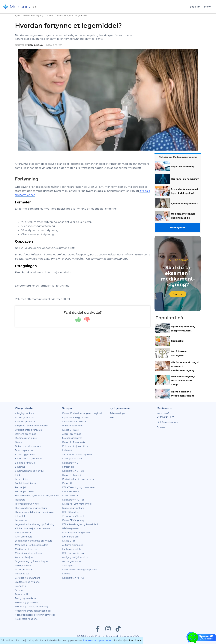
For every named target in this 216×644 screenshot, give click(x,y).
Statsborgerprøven (72, 438)
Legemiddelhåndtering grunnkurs (34, 541)
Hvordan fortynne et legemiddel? (73, 16)
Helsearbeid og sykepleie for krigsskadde (37, 496)
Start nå (178, 294)
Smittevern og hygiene (27, 582)
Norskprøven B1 (71, 463)
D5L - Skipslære (71, 491)
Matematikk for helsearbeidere (32, 545)
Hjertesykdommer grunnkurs (31, 508)
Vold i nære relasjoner (27, 619)
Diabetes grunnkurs (26, 438)
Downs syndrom (24, 450)
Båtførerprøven (70, 528)
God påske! (177, 341)
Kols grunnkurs (23, 533)
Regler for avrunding (183, 167)
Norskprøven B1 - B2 (73, 471)
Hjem (18, 16)
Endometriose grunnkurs (29, 459)
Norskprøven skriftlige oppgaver (80, 570)
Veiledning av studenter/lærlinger (33, 611)
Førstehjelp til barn (25, 491)
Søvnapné (20, 586)
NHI (112, 418)
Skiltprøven (68, 566)
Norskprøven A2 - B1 (73, 500)
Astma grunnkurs (24, 418)
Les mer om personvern (98, 640)
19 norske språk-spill (73, 516)
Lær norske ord (70, 537)
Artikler (50, 16)
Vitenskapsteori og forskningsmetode (35, 615)
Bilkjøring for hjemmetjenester (32, 426)
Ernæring (20, 467)
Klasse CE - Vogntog (73, 520)
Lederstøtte (21, 520)
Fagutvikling (22, 479)
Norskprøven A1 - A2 (73, 578)
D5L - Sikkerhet (70, 512)
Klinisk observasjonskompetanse (33, 528)
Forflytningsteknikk (25, 483)
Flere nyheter (178, 227)
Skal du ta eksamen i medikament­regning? (178, 276)
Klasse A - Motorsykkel (74, 442)
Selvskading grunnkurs (27, 578)
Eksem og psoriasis (25, 455)
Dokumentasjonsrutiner (28, 446)
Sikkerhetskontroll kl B (74, 422)
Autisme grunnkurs (25, 422)
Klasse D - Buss (70, 430)
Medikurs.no (35, 45)
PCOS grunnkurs (24, 570)
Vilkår (136, 636)
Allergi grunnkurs (24, 413)
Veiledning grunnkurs (27, 603)
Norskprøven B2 (71, 496)
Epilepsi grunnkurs (25, 463)
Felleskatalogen (118, 413)
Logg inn (195, 7)
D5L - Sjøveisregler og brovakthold (81, 524)
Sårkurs (19, 590)
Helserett (20, 500)
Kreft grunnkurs (24, 537)
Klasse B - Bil (69, 541)
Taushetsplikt (22, 594)
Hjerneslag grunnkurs (27, 504)
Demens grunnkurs (26, 434)
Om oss (161, 427)
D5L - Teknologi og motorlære (78, 487)
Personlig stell (23, 574)
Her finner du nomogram (185, 179)
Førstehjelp (21, 487)
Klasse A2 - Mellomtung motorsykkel (82, 413)
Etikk (18, 475)
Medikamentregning (33, 16)
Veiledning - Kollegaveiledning (31, 607)
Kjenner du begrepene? (184, 204)
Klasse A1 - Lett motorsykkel (77, 504)
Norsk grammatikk (72, 459)
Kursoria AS (163, 413)
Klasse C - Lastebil (72, 475)
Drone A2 (67, 483)
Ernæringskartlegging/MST (30, 471)
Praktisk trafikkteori (73, 426)
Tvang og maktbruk (26, 598)
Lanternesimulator (72, 549)
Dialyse (19, 442)
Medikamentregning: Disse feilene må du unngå (183, 381)
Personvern (126, 636)
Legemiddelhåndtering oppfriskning (35, 524)
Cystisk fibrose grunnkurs (29, 430)
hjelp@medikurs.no (167, 422)
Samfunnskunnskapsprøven (77, 455)
